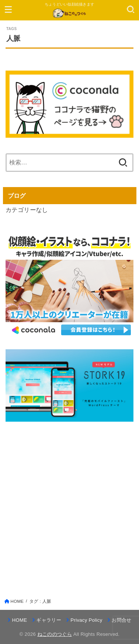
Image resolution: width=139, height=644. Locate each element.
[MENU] (8, 9)
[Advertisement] (69, 503)
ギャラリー (49, 620)
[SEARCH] (131, 9)
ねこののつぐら (55, 634)
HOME (20, 620)
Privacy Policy (86, 620)
